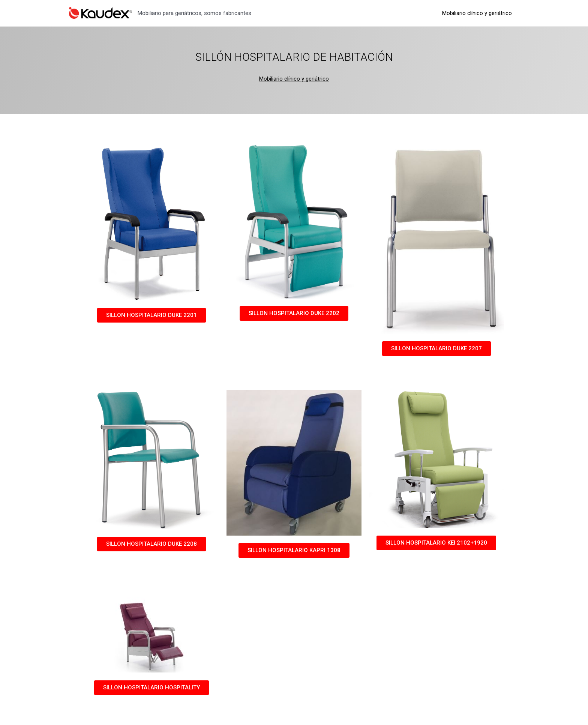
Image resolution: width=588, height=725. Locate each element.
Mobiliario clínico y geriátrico (478, 13)
